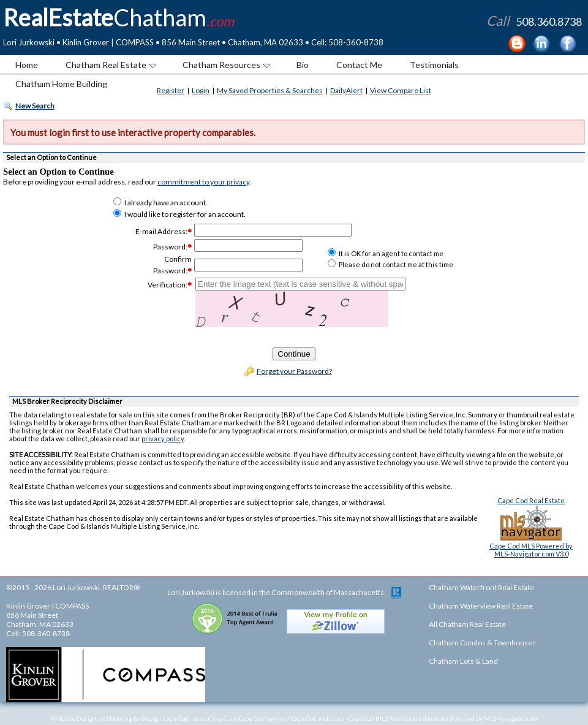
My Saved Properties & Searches (270, 90)
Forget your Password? (294, 371)
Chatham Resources (226, 65)
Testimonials (434, 65)
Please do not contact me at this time (390, 264)
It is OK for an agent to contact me (386, 253)
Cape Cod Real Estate (531, 500)
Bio (303, 65)
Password (169, 247)
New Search (35, 106)
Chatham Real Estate (111, 65)
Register (171, 90)
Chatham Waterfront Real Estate (481, 587)
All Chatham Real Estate (467, 624)
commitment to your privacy (203, 182)
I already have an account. (160, 203)
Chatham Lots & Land (463, 661)
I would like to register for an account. (179, 214)
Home (27, 65)
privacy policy (163, 438)
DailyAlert (346, 90)
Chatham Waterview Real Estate (481, 606)
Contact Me (359, 65)
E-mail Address (160, 231)
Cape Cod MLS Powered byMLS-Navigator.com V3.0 (531, 550)
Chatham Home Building (61, 84)
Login (201, 90)
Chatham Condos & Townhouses (482, 643)
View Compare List (401, 90)
